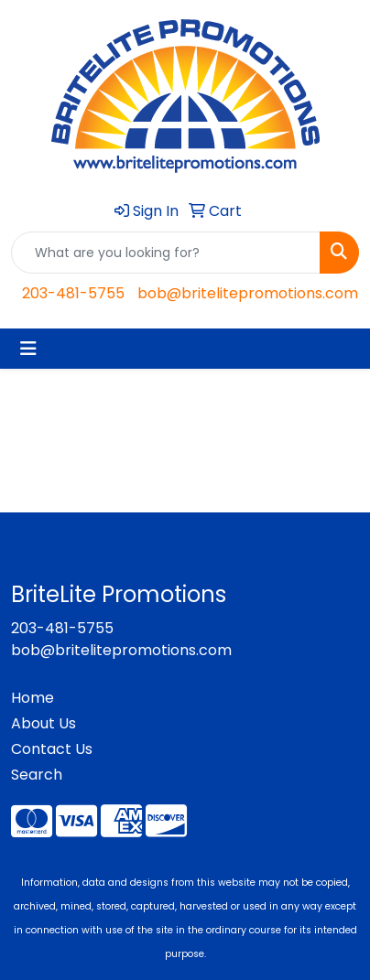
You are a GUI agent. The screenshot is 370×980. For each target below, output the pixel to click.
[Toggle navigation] (28, 349)
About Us (44, 723)
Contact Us (52, 749)
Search (37, 775)
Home (33, 698)
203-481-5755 (73, 293)
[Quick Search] (166, 253)
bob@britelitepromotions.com (248, 293)
